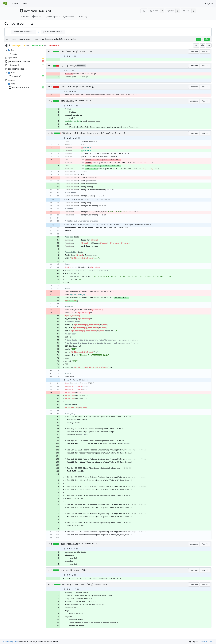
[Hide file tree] (6, 45)
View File (205, 51)
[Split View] (202, 45)
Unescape (194, 51)
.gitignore (67, 66)
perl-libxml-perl (41, 11)
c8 (199, 39)
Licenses (204, 641)
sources (65, 570)
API (211, 641)
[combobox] (23, 32)
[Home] (5, 3)
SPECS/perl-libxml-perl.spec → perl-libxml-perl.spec (92, 133)
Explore (15, 3)
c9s (207, 39)
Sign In (209, 3)
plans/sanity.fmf (70, 544)
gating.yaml (67, 101)
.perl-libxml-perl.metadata (76, 87)
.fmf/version (68, 52)
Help (25, 3)
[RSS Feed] (144, 11)
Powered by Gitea (11, 641)
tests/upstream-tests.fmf (76, 584)
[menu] (32, 32)
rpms (27, 11)
